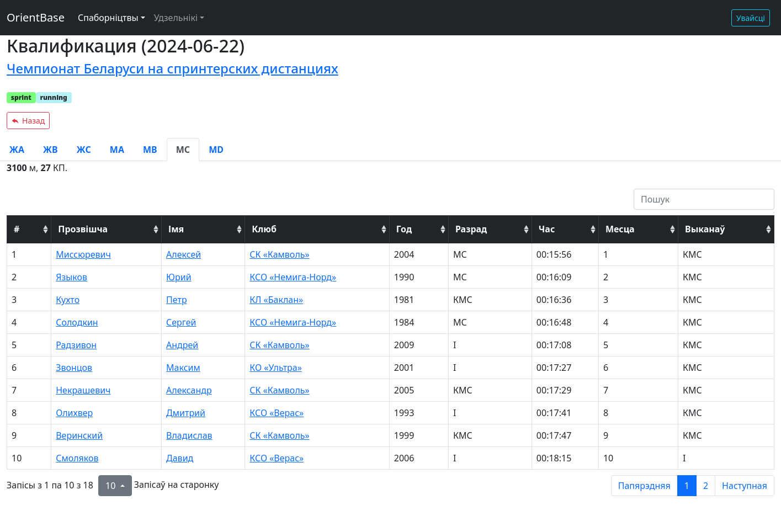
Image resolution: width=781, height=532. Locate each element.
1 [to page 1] (687, 486)
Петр (177, 300)
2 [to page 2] (706, 486)
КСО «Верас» (277, 413)
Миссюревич (83, 254)
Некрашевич (83, 390)
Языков (71, 277)
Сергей (181, 322)
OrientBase (36, 17)
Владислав (189, 435)
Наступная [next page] (745, 486)
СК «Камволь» (279, 254)
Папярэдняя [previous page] (644, 486)
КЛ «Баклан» (276, 300)
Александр (189, 390)
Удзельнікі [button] (176, 18)
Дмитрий (186, 413)
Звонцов (74, 368)
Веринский (79, 435)
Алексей (184, 254)
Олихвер (74, 413)
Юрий (179, 277)
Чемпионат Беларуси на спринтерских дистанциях (172, 68)
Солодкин (77, 322)
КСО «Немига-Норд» (293, 277)
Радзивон (76, 345)
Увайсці (751, 18)
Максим (183, 368)
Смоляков (77, 458)
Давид (180, 458)
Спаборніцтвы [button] (108, 18)
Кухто (68, 300)
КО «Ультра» (276, 368)
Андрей (182, 345)
